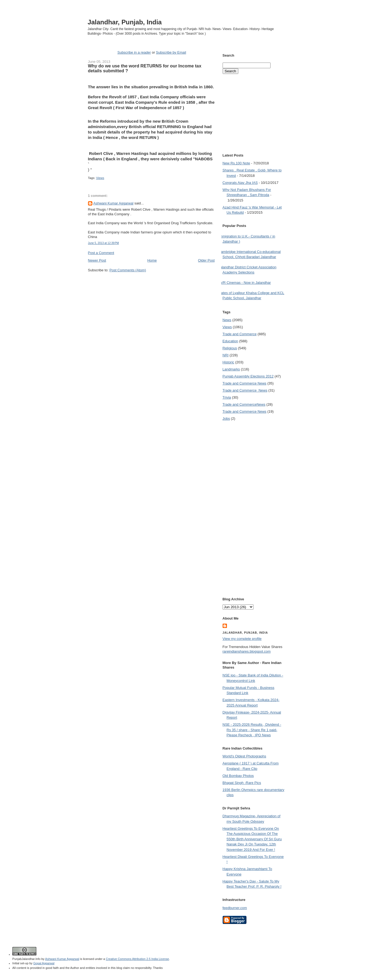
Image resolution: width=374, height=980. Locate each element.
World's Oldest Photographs (244, 756)
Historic (228, 362)
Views (100, 178)
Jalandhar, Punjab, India (125, 22)
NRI (226, 355)
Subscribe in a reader (134, 52)
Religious (230, 348)
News (227, 320)
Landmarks (231, 369)
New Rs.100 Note (236, 163)
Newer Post (97, 260)
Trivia (227, 397)
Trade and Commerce (240, 334)
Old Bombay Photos (238, 776)
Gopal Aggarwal (44, 963)
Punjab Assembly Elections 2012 (248, 376)
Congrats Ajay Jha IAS (240, 183)
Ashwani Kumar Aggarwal (113, 203)
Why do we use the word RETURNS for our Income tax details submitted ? (145, 68)
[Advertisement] (151, 283)
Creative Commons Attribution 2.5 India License (137, 959)
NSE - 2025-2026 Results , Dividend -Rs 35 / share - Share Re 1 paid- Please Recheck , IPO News (252, 730)
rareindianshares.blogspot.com (247, 651)
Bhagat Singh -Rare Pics (242, 783)
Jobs (226, 419)
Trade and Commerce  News (245, 390)
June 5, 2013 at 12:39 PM (104, 243)
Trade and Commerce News (244, 404)
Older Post (206, 260)
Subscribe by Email (171, 52)
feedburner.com (235, 908)
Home (152, 260)
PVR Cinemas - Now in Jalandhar (245, 283)
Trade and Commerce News (245, 383)
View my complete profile (242, 639)
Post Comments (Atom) (128, 270)
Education (230, 341)
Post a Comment (101, 253)
